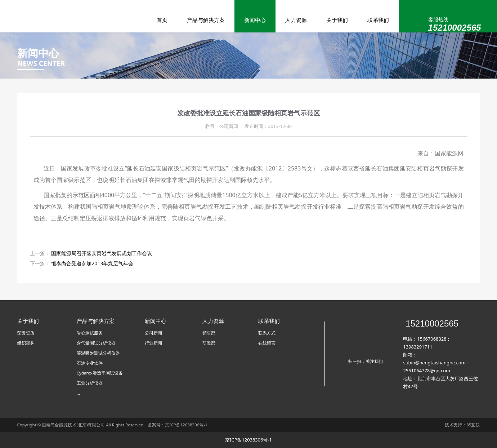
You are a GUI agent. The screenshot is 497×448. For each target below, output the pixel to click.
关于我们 (337, 20)
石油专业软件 (90, 363)
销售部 (209, 333)
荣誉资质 (26, 333)
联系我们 (378, 20)
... (78, 393)
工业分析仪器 (90, 383)
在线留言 (267, 343)
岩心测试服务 (90, 333)
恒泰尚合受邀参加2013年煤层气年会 (92, 263)
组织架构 (26, 343)
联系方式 (267, 333)
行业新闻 (153, 343)
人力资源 (296, 20)
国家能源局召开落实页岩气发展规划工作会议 (102, 253)
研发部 (209, 343)
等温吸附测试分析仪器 (98, 353)
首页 (162, 20)
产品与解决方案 (206, 20)
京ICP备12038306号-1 (186, 425)
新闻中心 (255, 20)
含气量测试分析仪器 (96, 343)
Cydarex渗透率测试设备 (100, 373)
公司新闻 (153, 333)
